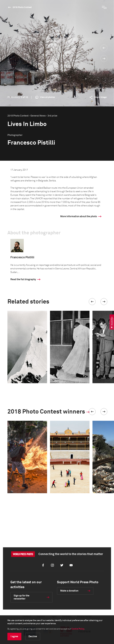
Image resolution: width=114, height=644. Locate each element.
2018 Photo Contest (22, 7)
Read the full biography (23, 279)
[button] (92, 302)
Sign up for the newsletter (22, 597)
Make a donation (69, 591)
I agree (14, 636)
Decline (33, 636)
